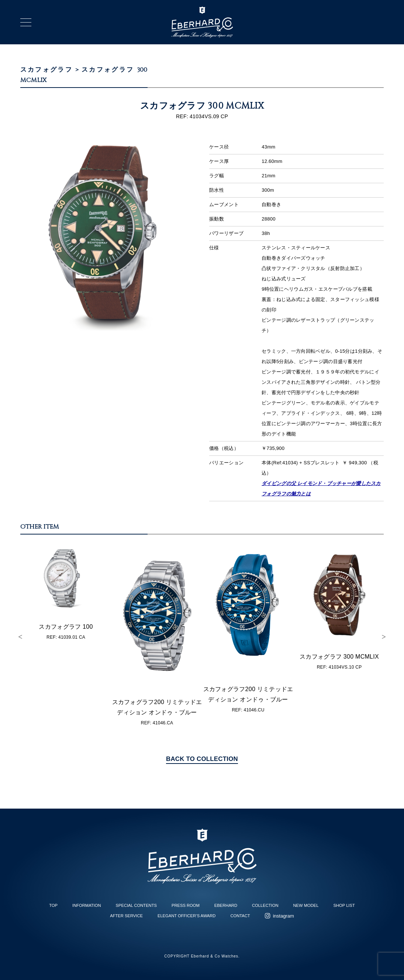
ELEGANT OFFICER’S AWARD (187, 916)
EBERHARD (226, 905)
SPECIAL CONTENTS (136, 905)
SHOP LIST (344, 905)
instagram (284, 916)
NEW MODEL (306, 905)
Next (384, 637)
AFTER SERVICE (126, 916)
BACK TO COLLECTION (202, 759)
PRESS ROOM (186, 905)
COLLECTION (265, 905)
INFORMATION (87, 905)
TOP (53, 905)
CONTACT (240, 916)
